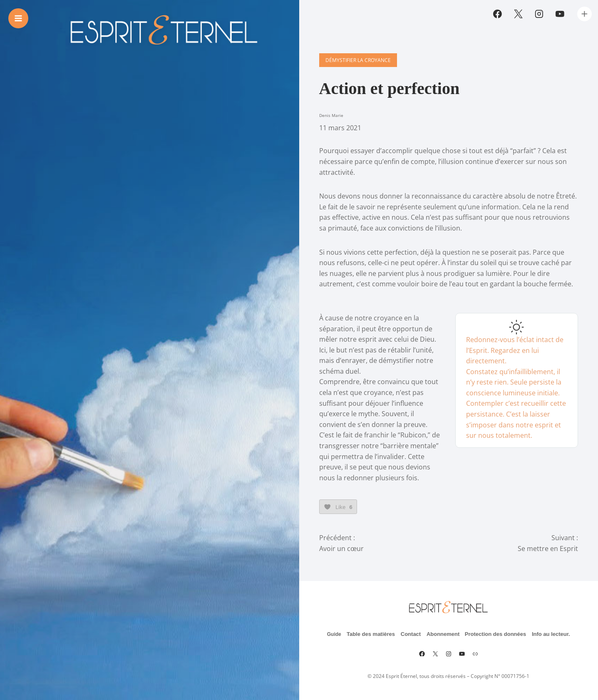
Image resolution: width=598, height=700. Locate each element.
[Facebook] (498, 14)
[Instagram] (539, 14)
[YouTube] (560, 14)
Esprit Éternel (401, 676)
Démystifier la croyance (358, 60)
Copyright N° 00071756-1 (500, 676)
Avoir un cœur (341, 549)
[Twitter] (519, 14)
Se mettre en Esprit (548, 549)
